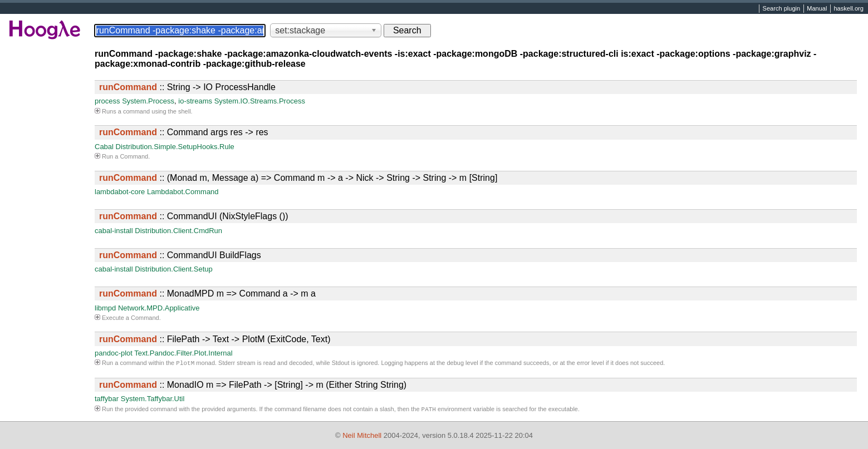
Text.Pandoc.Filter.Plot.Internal (183, 353)
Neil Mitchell (362, 435)
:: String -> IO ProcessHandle (187, 87)
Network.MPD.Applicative (159, 308)
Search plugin (782, 9)
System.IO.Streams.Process (260, 101)
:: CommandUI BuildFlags (180, 255)
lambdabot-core (120, 192)
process (107, 101)
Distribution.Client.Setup (173, 269)
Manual (817, 9)
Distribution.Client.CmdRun (178, 231)
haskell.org (848, 9)
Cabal (104, 147)
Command (134, 156)
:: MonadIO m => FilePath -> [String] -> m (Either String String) (253, 386)
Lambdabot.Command (183, 192)
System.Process (148, 101)
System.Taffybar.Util (153, 400)
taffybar (107, 400)
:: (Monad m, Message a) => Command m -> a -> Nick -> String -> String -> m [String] (298, 178)
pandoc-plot (114, 353)
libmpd (105, 308)
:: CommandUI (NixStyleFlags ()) (194, 216)
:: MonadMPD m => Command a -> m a (207, 293)
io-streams (195, 101)
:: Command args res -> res (184, 132)
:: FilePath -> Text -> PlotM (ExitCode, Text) (215, 339)
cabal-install (114, 231)
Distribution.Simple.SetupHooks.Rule (175, 147)
